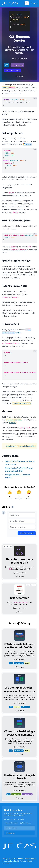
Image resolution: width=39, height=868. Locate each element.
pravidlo (9, 88)
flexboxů (13, 423)
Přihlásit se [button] (10, 833)
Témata (23, 861)
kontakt (33, 858)
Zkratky (30, 861)
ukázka (19, 333)
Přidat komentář (27, 533)
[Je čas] (20, 846)
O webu (34, 3)
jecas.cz (10, 858)
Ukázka (28, 144)
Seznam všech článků (11, 861)
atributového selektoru (22, 403)
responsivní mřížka (14, 420)
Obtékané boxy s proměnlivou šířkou (21, 446)
